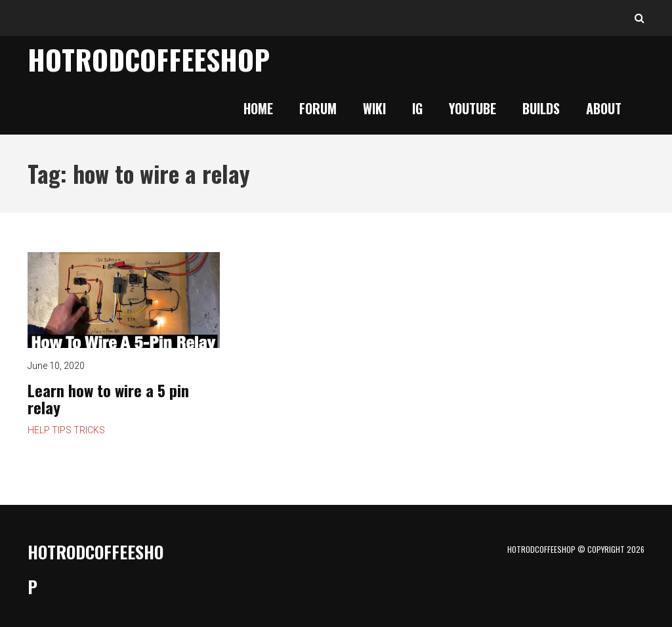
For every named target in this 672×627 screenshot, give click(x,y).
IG (417, 108)
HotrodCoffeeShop (149, 59)
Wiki (374, 108)
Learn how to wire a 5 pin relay (108, 399)
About (604, 108)
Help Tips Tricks (66, 430)
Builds (541, 108)
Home (258, 108)
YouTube (472, 108)
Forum (318, 108)
